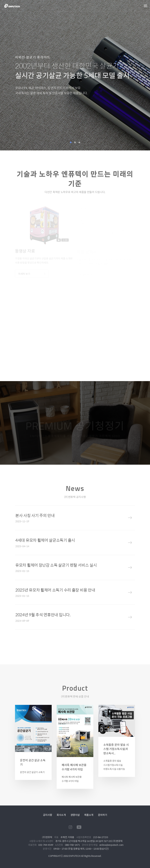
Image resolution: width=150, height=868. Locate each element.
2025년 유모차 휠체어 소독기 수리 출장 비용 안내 (55, 590)
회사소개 (61, 815)
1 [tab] (71, 142)
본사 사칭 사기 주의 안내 (35, 515)
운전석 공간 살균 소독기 (33, 762)
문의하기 (103, 815)
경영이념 (75, 815)
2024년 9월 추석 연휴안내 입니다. (43, 615)
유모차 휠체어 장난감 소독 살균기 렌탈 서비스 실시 (56, 565)
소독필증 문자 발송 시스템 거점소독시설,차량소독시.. (116, 749)
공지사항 (48, 815)
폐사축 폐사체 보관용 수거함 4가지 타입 (74, 767)
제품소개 (89, 815)
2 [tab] (75, 142)
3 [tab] (79, 142)
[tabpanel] (75, 75)
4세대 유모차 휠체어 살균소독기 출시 (45, 540)
